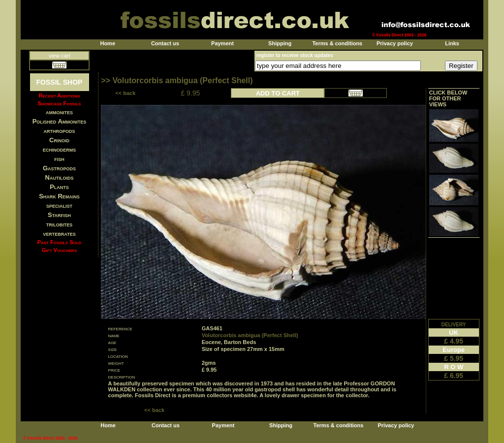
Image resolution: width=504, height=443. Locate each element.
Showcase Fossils (59, 103)
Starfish (59, 215)
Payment (222, 43)
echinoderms (60, 149)
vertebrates (59, 234)
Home (108, 43)
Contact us (165, 43)
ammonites (59, 112)
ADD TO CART (278, 93)
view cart (59, 56)
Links (452, 43)
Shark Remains (59, 196)
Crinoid (59, 140)
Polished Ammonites (60, 121)
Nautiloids (60, 177)
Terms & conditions (337, 43)
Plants (59, 187)
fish (59, 159)
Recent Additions (60, 95)
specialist (59, 206)
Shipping (280, 43)
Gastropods (59, 168)
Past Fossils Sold (60, 242)
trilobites (60, 224)
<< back (125, 93)
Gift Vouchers (59, 250)
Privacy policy (395, 43)
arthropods (59, 131)
